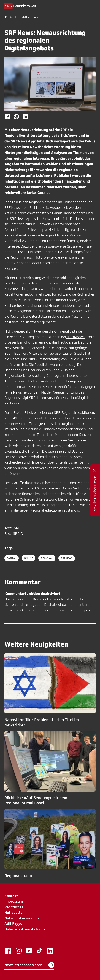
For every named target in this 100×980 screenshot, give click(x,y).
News (34, 17)
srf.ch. (65, 219)
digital (12, 558)
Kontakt (11, 896)
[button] (93, 6)
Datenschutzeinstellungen (26, 929)
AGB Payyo (13, 923)
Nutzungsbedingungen (23, 918)
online (28, 558)
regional (47, 558)
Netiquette (14, 913)
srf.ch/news (68, 135)
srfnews (67, 558)
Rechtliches (14, 907)
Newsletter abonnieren (29, 965)
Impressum (14, 901)
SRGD (23, 17)
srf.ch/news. (76, 337)
